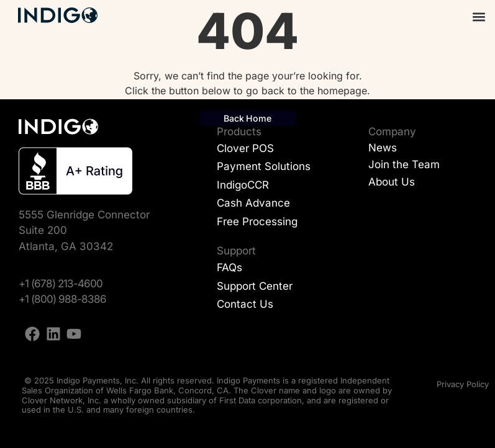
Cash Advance (253, 203)
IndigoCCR (243, 185)
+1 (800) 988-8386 (62, 299)
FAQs (229, 267)
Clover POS (245, 148)
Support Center (255, 286)
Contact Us (245, 304)
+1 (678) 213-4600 (61, 284)
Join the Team (404, 164)
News (383, 148)
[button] (479, 16)
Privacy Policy (463, 384)
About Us (392, 182)
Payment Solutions (264, 166)
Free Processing (257, 222)
